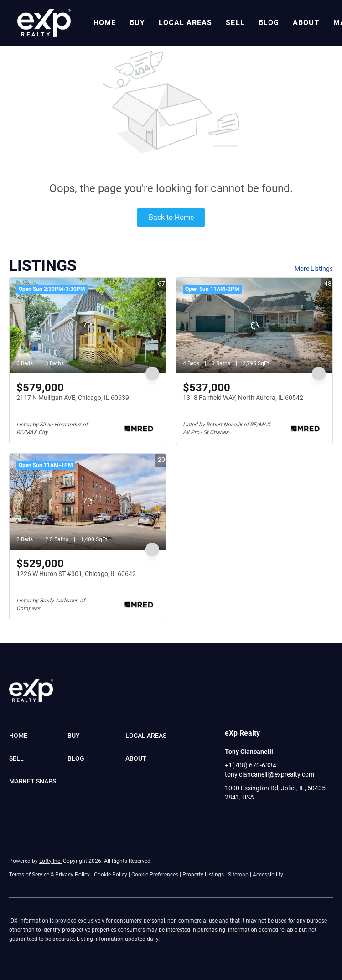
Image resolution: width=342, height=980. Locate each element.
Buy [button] (137, 23)
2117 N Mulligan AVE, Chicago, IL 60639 (73, 398)
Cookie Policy (111, 875)
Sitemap (238, 875)
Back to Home (171, 217)
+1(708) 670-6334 (251, 765)
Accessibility (268, 875)
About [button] (306, 23)
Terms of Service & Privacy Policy (49, 875)
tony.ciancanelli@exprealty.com (269, 774)
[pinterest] (286, 818)
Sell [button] (235, 23)
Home (105, 23)
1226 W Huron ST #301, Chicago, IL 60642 (76, 574)
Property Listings (203, 875)
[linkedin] (250, 818)
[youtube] (268, 818)
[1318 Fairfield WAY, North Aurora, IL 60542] (254, 326)
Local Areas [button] (185, 23)
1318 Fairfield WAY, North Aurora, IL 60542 (243, 398)
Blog (269, 23)
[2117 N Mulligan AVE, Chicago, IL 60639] (88, 326)
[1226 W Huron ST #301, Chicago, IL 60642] (88, 502)
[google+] (305, 818)
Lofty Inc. (50, 861)
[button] (44, 23)
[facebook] (232, 818)
